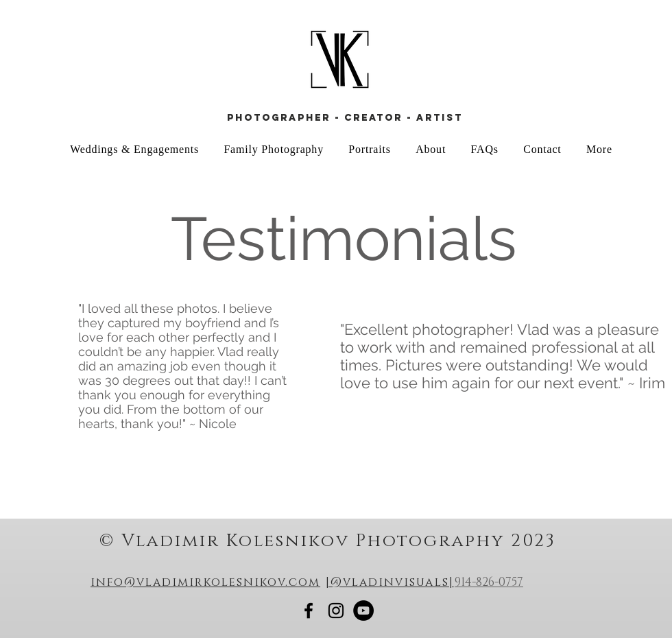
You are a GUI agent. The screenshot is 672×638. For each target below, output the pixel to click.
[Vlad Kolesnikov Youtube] (363, 611)
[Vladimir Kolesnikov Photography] (309, 611)
